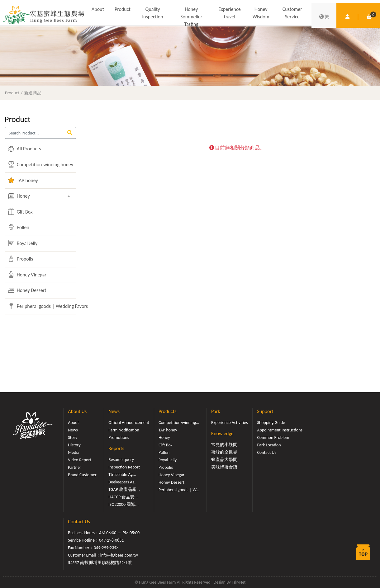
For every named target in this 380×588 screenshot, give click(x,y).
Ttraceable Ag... (122, 475)
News (73, 430)
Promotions (119, 437)
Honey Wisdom (261, 13)
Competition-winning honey (36, 164)
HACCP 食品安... (123, 497)
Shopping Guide (271, 423)
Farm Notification (124, 430)
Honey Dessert (27, 290)
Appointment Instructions (280, 430)
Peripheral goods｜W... (179, 490)
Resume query (121, 460)
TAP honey (23, 180)
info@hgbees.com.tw (119, 555)
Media (74, 452)
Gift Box (20, 212)
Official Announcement (129, 423)
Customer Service (292, 13)
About (98, 9)
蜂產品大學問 (224, 460)
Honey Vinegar (27, 275)
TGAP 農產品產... (124, 489)
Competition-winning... (179, 423)
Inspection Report (124, 467)
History (74, 445)
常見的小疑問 (224, 445)
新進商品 (33, 93)
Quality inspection (152, 13)
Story (73, 437)
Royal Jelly (23, 243)
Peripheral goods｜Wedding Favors (36, 306)
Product (123, 9)
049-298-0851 (112, 540)
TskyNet (239, 582)
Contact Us (267, 452)
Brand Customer (82, 475)
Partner (74, 467)
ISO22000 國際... (123, 504)
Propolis (21, 259)
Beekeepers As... (123, 482)
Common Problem (273, 437)
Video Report (80, 460)
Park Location (269, 445)
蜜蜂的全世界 (224, 452)
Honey (19, 196)
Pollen (19, 227)
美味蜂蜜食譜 (224, 467)
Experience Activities (229, 423)
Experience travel (229, 13)
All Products (24, 149)
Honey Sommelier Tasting (191, 17)
